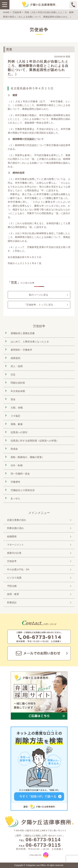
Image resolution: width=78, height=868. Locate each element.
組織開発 (12, 536)
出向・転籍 (17, 465)
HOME (6, 12)
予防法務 (12, 586)
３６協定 (15, 416)
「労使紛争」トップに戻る (38, 305)
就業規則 (15, 358)
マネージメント (15, 545)
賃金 (13, 399)
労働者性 (15, 482)
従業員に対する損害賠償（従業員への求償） (35, 441)
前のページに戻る (39, 295)
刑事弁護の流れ (15, 528)
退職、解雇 (17, 424)
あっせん (15, 498)
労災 (13, 375)
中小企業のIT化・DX (18, 569)
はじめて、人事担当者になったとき (30, 342)
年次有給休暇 (18, 391)
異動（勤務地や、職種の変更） (27, 457)
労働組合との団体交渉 (23, 490)
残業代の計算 (14, 553)
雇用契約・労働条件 (21, 350)
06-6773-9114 (43, 839)
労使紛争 (17, 12)
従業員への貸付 (19, 432)
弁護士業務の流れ (17, 520)
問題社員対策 (18, 383)
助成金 (14, 449)
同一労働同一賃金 (20, 474)
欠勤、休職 (17, 408)
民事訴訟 (12, 602)
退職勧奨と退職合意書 (23, 333)
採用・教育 (13, 594)
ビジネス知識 (14, 578)
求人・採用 (17, 366)
